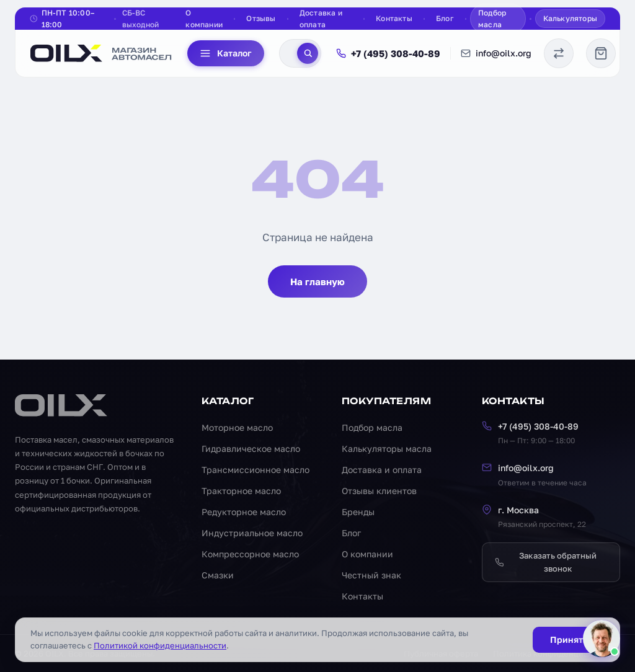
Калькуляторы (570, 18)
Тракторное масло (241, 491)
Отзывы (261, 18)
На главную (317, 281)
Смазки (218, 575)
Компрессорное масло (250, 554)
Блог (445, 18)
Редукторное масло (244, 512)
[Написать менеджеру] (602, 639)
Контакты (394, 18)
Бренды (358, 512)
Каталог (226, 53)
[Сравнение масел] (559, 53)
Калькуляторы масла (387, 449)
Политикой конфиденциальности (160, 645)
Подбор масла (492, 19)
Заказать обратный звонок (546, 562)
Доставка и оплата (321, 19)
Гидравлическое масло (251, 449)
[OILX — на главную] (101, 53)
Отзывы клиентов (379, 491)
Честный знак (371, 575)
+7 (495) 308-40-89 (388, 53)
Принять (569, 639)
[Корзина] (601, 53)
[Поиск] (308, 53)
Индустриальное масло (252, 533)
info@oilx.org (496, 53)
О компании (204, 19)
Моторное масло (237, 427)
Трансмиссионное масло (255, 470)
